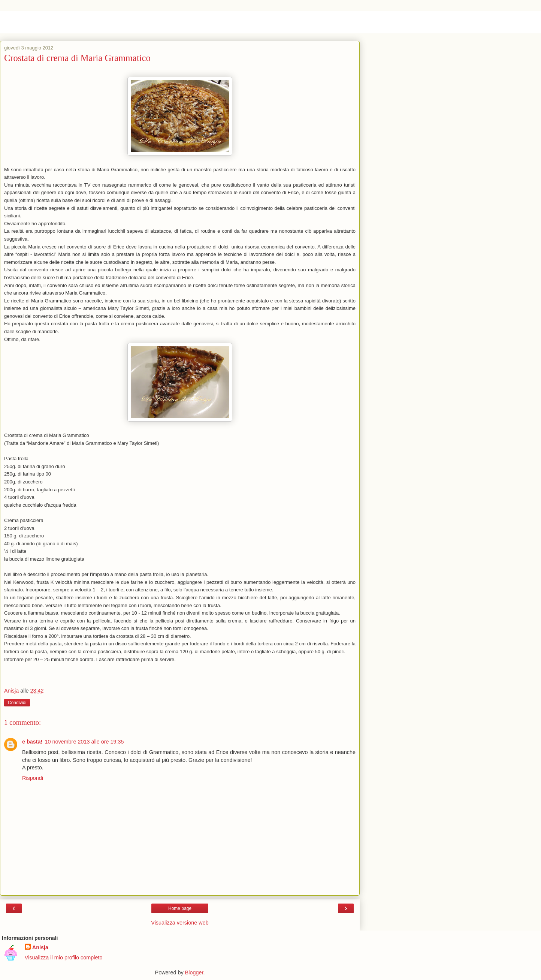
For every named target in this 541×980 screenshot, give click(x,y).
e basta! (32, 742)
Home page (180, 908)
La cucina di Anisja (54, 22)
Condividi (17, 703)
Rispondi (33, 778)
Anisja (40, 947)
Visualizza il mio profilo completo (64, 958)
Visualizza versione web (180, 923)
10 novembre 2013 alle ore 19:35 (84, 742)
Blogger (194, 973)
